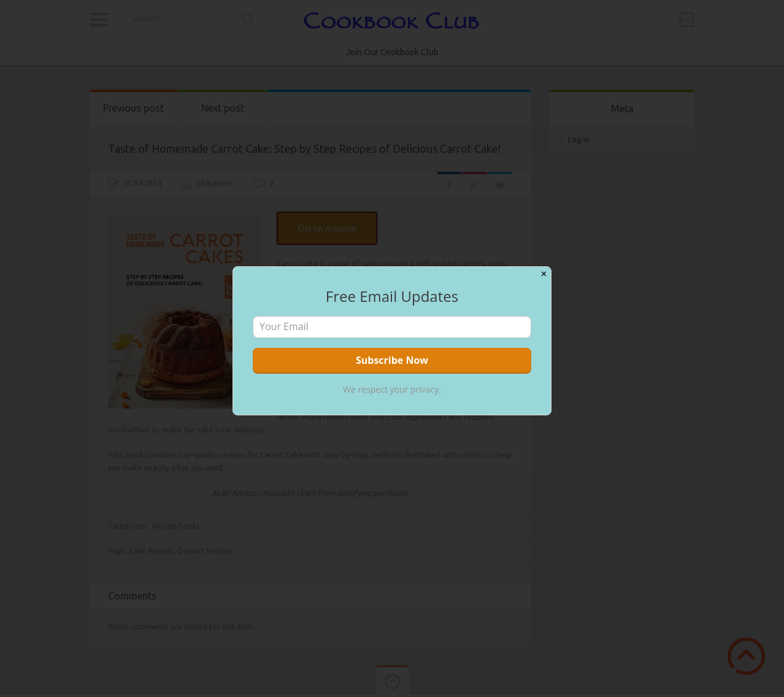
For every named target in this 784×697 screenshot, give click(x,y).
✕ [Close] (544, 274)
